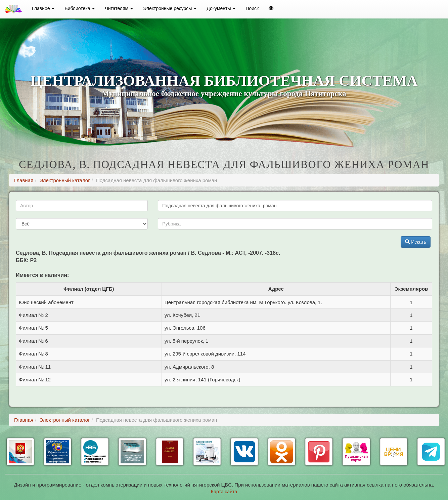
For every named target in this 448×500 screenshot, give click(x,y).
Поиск (252, 8)
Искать (416, 242)
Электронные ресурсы (170, 8)
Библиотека (80, 8)
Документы (221, 8)
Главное (43, 8)
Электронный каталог (64, 180)
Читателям (119, 8)
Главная (24, 180)
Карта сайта (224, 492)
